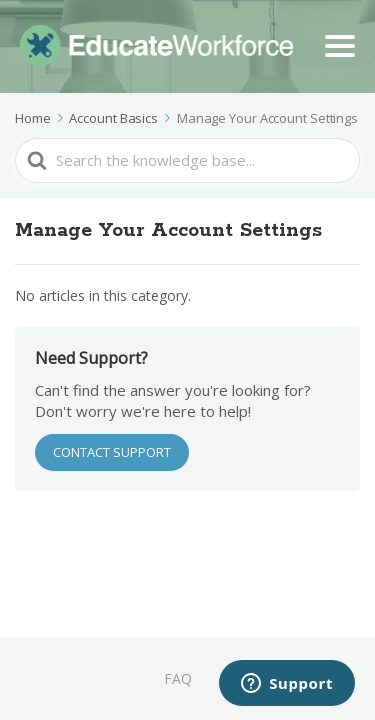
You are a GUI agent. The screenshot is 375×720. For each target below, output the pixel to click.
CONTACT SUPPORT (112, 452)
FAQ (178, 678)
